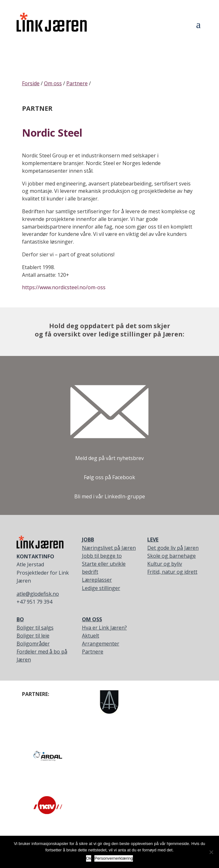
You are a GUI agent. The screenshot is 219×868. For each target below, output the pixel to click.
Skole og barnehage (172, 556)
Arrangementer (101, 644)
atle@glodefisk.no (38, 594)
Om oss (53, 83)
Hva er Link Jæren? (104, 628)
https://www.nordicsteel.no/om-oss (64, 287)
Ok (89, 858)
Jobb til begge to (102, 556)
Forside (31, 83)
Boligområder (33, 644)
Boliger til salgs (35, 628)
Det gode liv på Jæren (173, 548)
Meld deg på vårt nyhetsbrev (110, 458)
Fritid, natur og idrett (172, 572)
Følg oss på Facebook (110, 477)
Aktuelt (91, 636)
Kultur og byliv (165, 564)
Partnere (77, 83)
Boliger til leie (33, 636)
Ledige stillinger (101, 588)
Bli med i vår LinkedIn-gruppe (110, 496)
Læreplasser (97, 580)
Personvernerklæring (114, 858)
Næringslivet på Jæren (109, 548)
